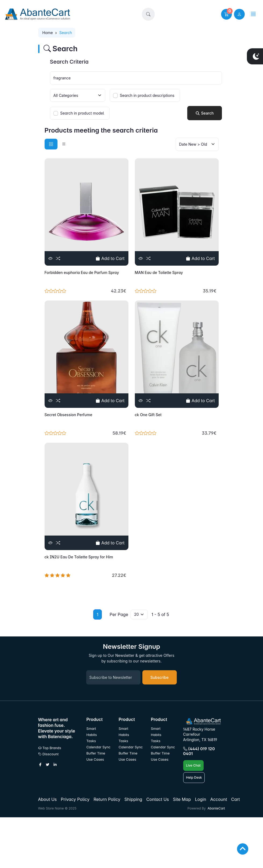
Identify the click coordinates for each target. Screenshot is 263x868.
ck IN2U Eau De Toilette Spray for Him (79, 557)
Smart (91, 729)
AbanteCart (216, 808)
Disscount (48, 754)
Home (48, 33)
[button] (148, 14)
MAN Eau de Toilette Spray (159, 272)
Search (204, 113)
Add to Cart (110, 258)
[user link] (239, 14)
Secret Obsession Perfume (69, 415)
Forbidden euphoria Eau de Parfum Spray (82, 272)
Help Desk (194, 777)
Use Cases (95, 759)
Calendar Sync (99, 747)
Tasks (91, 741)
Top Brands (50, 748)
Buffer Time (96, 753)
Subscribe (160, 677)
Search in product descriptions (147, 95)
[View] (51, 258)
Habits (92, 735)
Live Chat (193, 765)
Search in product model (82, 113)
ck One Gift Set (148, 415)
